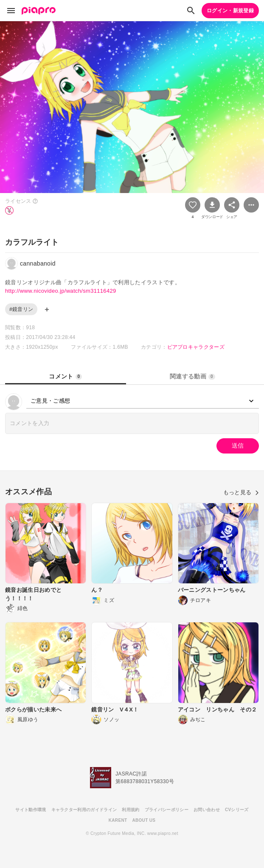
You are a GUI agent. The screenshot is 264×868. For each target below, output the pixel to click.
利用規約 (131, 810)
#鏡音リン (21, 309)
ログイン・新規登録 (230, 11)
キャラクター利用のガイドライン (84, 810)
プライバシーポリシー (167, 810)
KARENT (118, 820)
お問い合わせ (207, 810)
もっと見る (241, 492)
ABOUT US (144, 820)
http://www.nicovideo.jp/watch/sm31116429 (61, 291)
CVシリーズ (237, 810)
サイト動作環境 (31, 810)
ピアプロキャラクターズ (196, 347)
